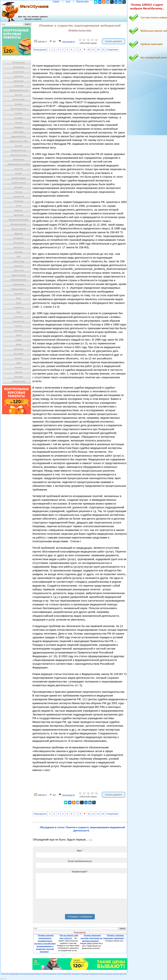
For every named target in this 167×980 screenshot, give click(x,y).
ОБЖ (19, 257)
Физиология (19, 349)
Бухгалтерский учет (19, 109)
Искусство (19, 169)
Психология (19, 294)
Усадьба (19, 340)
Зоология (19, 146)
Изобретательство (19, 150)
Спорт (19, 312)
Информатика (19, 160)
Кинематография (19, 178)
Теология (19, 326)
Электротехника (19, 381)
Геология (19, 123)
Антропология (19, 72)
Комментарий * (80, 872)
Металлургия (19, 243)
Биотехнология (19, 100)
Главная (56, 1)
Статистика (19, 317)
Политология (19, 271)
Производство (19, 284)
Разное (19, 303)
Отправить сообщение (80, 917)
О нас (68, 1)
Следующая (112, 50)
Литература (19, 201)
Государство (19, 127)
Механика (19, 252)
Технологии (19, 331)
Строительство (19, 321)
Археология (19, 76)
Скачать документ (113, 41)
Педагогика (19, 266)
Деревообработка (19, 136)
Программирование (19, 280)
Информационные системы (19, 164)
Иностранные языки (19, 155)
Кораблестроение (19, 183)
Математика (19, 215)
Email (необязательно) (80, 861)
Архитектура (19, 81)
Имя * (80, 851)
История (19, 173)
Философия (19, 354)
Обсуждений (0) (69, 42)
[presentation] (58, 907)
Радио (19, 298)
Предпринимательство (19, 90)
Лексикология (19, 197)
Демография (19, 132)
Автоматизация (19, 63)
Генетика (19, 113)
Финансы (19, 358)
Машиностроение (19, 229)
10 (89, 50)
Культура (19, 192)
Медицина (19, 234)
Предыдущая (40, 50)
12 (98, 50)
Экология (19, 372)
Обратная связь (82, 1)
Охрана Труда (19, 261)
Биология (19, 95)
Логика (19, 206)
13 (103, 50)
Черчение (19, 368)
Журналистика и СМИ (19, 141)
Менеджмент (19, 238)
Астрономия (19, 86)
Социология (19, 308)
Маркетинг (19, 210)
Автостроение (19, 67)
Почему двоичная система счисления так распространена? (91, 938)
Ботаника (19, 104)
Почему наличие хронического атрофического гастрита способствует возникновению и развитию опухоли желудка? (45, 944)
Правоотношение (19, 275)
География (19, 118)
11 (94, 50)
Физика (19, 344)
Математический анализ (19, 220)
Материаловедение (19, 224)
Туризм (19, 335)
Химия (19, 363)
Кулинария (19, 187)
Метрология (19, 247)
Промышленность (19, 289)
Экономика (19, 377)
